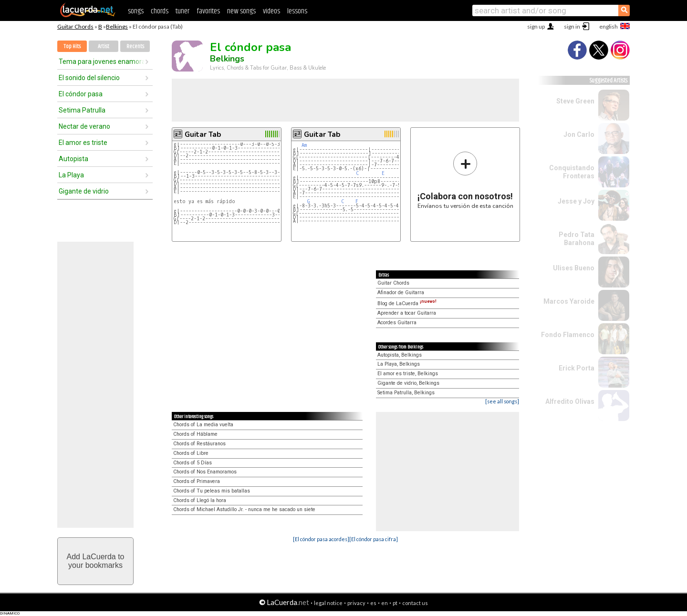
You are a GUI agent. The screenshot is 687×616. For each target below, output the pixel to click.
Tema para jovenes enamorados (102, 62)
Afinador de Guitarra (401, 293)
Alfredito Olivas (570, 401)
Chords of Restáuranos (199, 444)
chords (160, 11)
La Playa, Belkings (399, 364)
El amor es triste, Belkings (408, 374)
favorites (208, 11)
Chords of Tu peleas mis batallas (212, 491)
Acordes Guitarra (397, 323)
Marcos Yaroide (569, 301)
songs (136, 11)
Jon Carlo (579, 134)
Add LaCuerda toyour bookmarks (96, 561)
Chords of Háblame (195, 434)
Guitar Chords (75, 26)
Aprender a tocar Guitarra (407, 313)
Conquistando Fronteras (572, 172)
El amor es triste (83, 143)
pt (395, 603)
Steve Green (575, 101)
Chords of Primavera (197, 481)
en (385, 603)
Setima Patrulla (82, 110)
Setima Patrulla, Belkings (406, 393)
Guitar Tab (203, 134)
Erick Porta (577, 368)
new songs (241, 11)
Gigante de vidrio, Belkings (408, 383)
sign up (536, 26)
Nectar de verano (84, 126)
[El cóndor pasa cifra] (374, 539)
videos (271, 11)
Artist (104, 46)
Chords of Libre (191, 453)
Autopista (73, 159)
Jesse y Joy (576, 201)
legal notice (328, 603)
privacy (356, 603)
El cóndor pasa (81, 94)
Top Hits (72, 46)
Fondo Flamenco (568, 335)
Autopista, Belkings (400, 355)
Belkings (117, 26)
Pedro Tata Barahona (577, 239)
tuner (182, 11)
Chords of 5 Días (193, 463)
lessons (297, 11)
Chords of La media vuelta (203, 425)
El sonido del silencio (89, 78)
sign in (572, 26)
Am (304, 145)
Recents (135, 46)
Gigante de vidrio (84, 191)
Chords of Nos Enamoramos (205, 472)
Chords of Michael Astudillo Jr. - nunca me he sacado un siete (244, 509)
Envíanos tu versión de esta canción (465, 180)
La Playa (71, 175)
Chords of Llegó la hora (200, 500)
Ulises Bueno (574, 268)
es (373, 603)
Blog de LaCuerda (407, 303)
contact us (415, 603)
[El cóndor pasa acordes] (321, 539)
